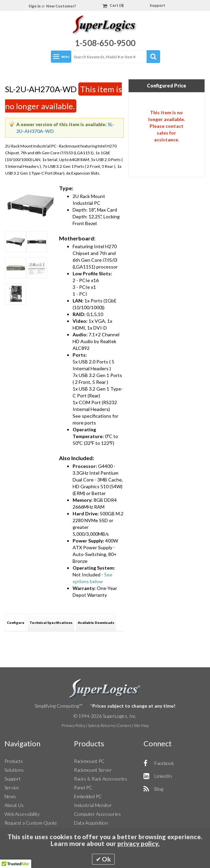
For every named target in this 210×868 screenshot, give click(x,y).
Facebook (164, 763)
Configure (16, 623)
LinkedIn (163, 776)
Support (157, 5)
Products (14, 761)
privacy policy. (139, 844)
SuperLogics (105, 689)
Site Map (141, 725)
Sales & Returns (101, 725)
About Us (14, 805)
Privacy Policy (74, 725)
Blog (159, 789)
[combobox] (115, 57)
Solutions (14, 770)
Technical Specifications (51, 623)
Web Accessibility (22, 814)
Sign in (35, 6)
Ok (106, 859)
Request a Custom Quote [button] (31, 823)
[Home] (105, 26)
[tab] (16, 622)
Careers (124, 725)
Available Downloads (96, 623)
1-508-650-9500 (105, 43)
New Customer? (61, 6)
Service (12, 787)
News (10, 796)
